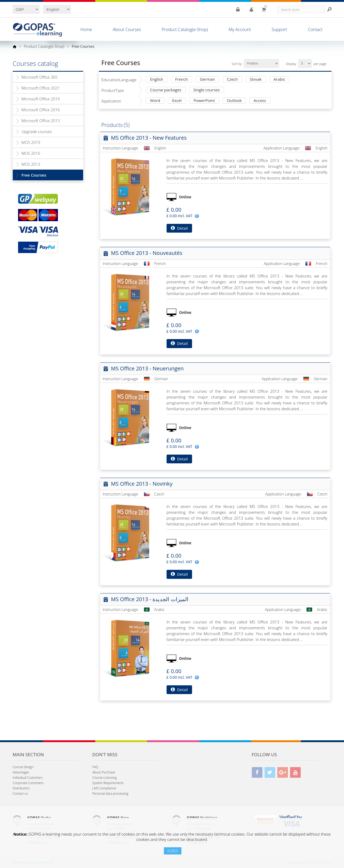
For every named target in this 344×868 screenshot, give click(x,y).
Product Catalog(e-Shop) (185, 29)
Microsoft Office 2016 (41, 110)
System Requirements (108, 783)
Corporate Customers (28, 783)
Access (260, 101)
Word (155, 101)
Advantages (21, 772)
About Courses (127, 29)
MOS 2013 (31, 164)
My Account (240, 29)
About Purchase (104, 772)
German (207, 80)
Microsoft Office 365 (40, 77)
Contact (315, 29)
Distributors (21, 788)
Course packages (166, 90)
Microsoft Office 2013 (41, 121)
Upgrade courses (37, 131)
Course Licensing (105, 778)
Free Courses (34, 175)
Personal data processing (111, 794)
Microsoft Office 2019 (41, 99)
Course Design (23, 767)
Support (279, 29)
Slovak (256, 80)
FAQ (95, 767)
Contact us (20, 794)
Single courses (207, 90)
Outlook (234, 101)
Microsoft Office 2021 (41, 88)
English (157, 80)
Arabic (279, 80)
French (181, 80)
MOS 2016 (31, 153)
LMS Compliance (104, 788)
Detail (179, 228)
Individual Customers (28, 778)
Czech (232, 80)
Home (86, 29)
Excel (177, 101)
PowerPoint (204, 101)
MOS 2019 (31, 142)
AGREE (173, 851)
